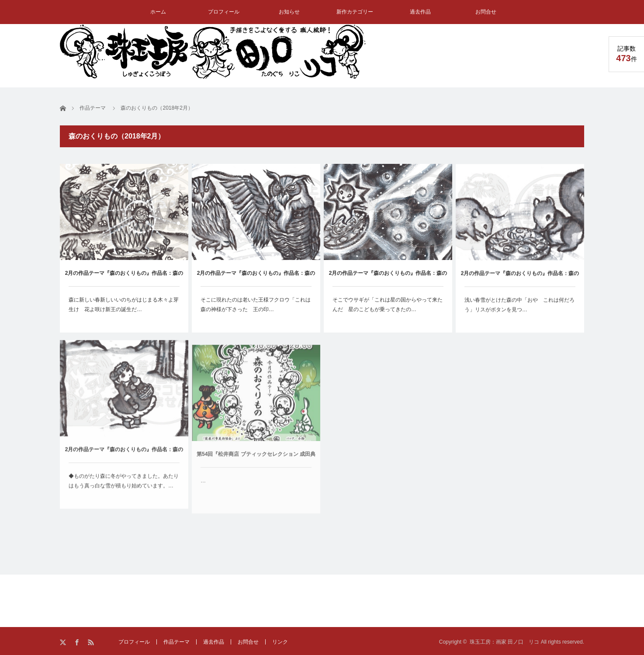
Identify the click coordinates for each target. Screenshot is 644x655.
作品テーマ (177, 642)
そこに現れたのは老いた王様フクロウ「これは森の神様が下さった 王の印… (256, 305)
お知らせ (289, 12)
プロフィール (224, 12)
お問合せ (486, 12)
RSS (92, 643)
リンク (280, 642)
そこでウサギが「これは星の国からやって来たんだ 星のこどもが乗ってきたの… (388, 305)
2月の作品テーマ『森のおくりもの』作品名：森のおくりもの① (124, 460)
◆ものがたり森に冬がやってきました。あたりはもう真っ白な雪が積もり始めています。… (124, 486)
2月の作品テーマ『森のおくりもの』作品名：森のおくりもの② (520, 280)
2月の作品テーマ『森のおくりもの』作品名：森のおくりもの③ (388, 279)
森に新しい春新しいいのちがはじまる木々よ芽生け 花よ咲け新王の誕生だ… (124, 305)
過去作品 (420, 12)
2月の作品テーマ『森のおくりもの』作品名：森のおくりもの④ (256, 278)
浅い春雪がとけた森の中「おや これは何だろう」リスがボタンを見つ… (519, 307)
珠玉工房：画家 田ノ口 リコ (504, 642)
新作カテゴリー (355, 12)
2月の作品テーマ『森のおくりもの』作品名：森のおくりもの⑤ (124, 278)
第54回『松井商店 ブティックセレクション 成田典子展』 (256, 470)
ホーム (158, 12)
